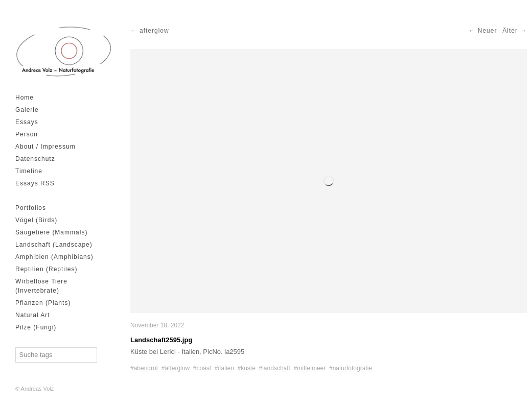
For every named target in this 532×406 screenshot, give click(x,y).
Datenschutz (35, 159)
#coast (202, 368)
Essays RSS (35, 183)
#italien (224, 368)
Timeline (29, 171)
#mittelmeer (310, 368)
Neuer (488, 31)
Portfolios (31, 208)
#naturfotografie (351, 368)
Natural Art (33, 315)
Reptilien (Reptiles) (46, 269)
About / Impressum (45, 147)
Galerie (27, 110)
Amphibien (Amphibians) (54, 257)
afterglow (154, 31)
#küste (247, 368)
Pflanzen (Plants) (43, 303)
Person (27, 134)
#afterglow (176, 368)
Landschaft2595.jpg (161, 340)
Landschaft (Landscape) (54, 245)
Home (25, 98)
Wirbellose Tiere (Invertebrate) (41, 286)
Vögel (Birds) (36, 220)
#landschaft (275, 368)
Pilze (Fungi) (36, 327)
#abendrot (144, 368)
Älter (510, 31)
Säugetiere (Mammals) (51, 232)
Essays (27, 122)
